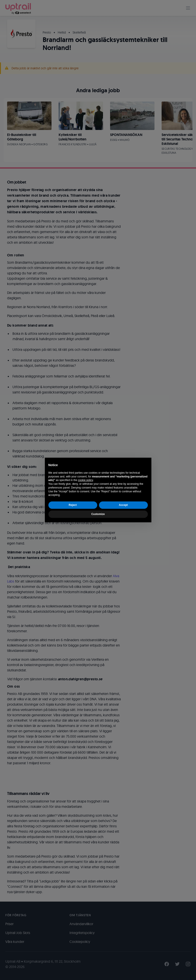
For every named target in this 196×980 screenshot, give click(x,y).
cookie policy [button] (85, 480)
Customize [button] (98, 514)
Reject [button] (73, 505)
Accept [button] (123, 505)
